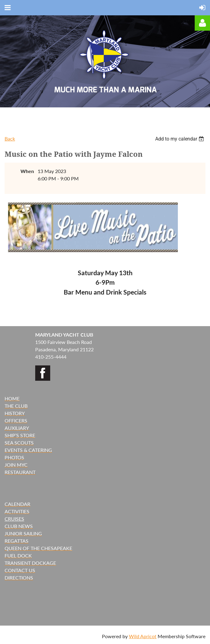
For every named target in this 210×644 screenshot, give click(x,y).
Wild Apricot (143, 636)
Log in (202, 23)
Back (10, 139)
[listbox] (180, 139)
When (27, 171)
